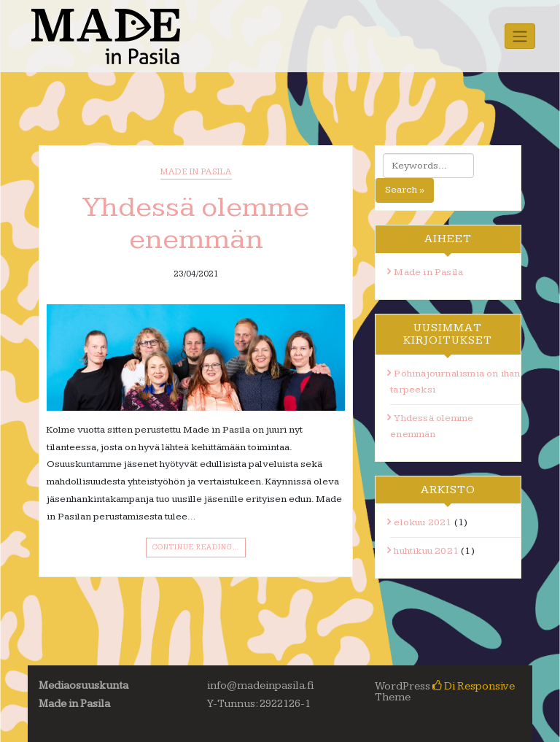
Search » (405, 190)
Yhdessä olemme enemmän (196, 223)
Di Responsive (474, 686)
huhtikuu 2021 (426, 551)
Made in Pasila (196, 172)
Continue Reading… (196, 547)
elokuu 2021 (423, 522)
